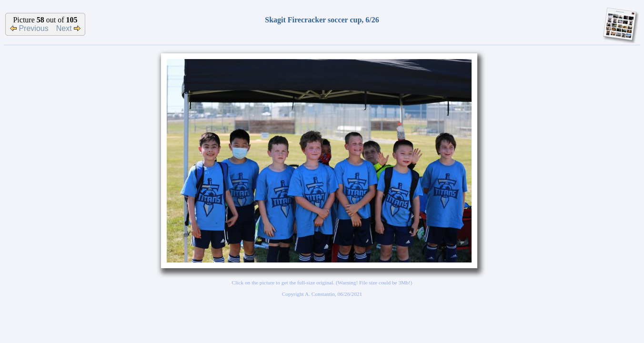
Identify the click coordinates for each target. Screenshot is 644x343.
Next (68, 28)
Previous (29, 28)
